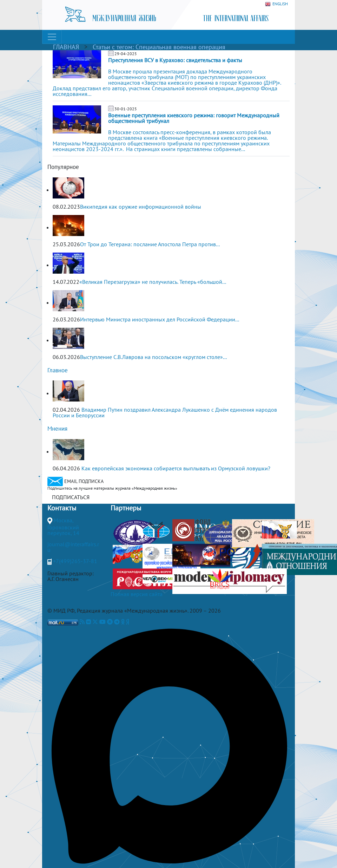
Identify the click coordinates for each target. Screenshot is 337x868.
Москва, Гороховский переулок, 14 (63, 527)
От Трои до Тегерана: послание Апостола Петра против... (150, 244)
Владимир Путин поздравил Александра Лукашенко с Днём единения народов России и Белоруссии (165, 412)
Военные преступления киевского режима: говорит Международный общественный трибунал (194, 118)
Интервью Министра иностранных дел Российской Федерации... (160, 319)
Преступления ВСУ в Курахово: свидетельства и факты (175, 60)
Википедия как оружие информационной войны (141, 207)
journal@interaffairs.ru (73, 547)
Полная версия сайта (137, 594)
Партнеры (126, 508)
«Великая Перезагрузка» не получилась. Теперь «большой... (153, 282)
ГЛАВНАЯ (66, 47)
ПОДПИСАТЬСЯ (71, 497)
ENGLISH (276, 4)
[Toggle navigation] (52, 37)
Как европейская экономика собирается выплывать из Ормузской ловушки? (176, 468)
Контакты (62, 508)
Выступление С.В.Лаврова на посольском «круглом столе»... (153, 357)
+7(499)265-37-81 (75, 561)
